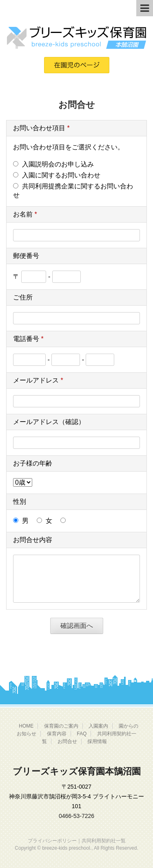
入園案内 (98, 726)
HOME (26, 726)
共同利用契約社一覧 (104, 841)
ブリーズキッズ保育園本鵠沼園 (77, 771)
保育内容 (57, 734)
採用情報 (97, 741)
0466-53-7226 (76, 816)
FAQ (82, 734)
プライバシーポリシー (52, 841)
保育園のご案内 (61, 726)
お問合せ (67, 741)
